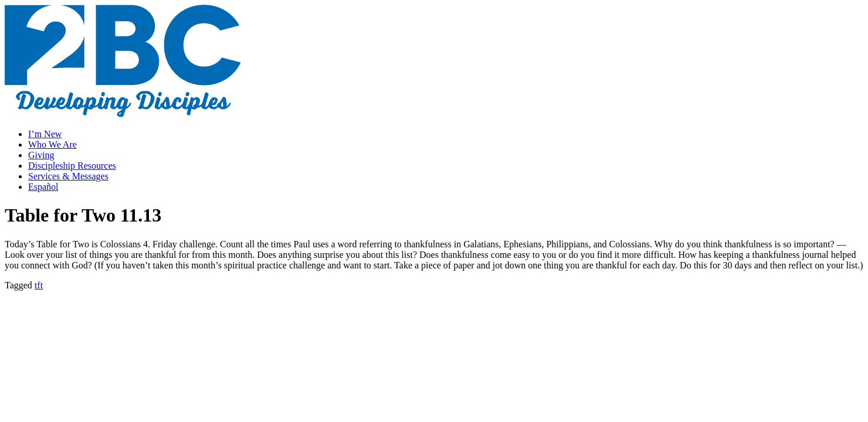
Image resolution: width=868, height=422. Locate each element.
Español (43, 187)
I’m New (45, 134)
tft (39, 285)
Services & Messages (68, 176)
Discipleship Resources (72, 166)
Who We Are (52, 144)
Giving (41, 155)
